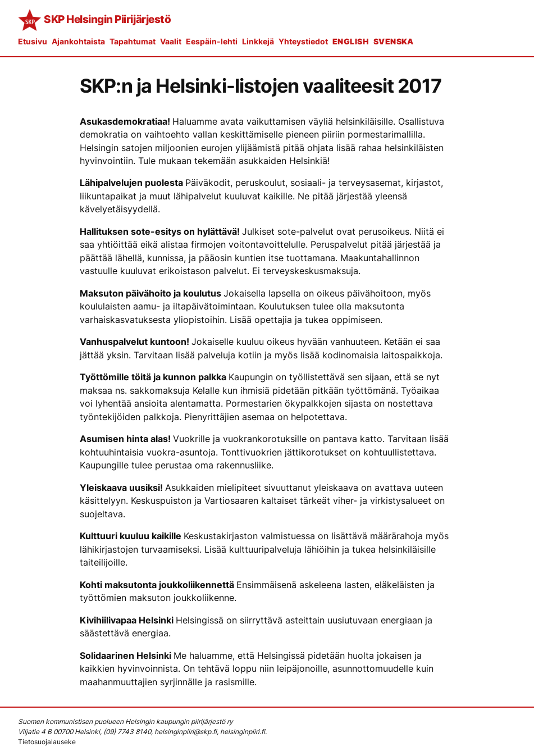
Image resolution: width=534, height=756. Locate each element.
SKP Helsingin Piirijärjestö (107, 19)
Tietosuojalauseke (47, 742)
